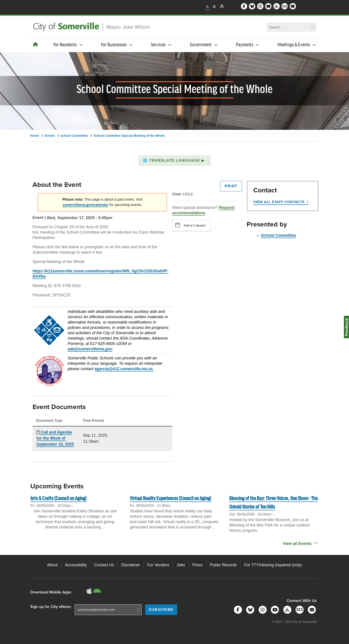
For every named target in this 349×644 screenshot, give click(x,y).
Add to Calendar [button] (195, 225)
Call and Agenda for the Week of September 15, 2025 (55, 438)
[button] (175, 161)
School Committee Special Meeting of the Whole (129, 136)
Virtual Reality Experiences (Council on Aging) (170, 499)
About (52, 565)
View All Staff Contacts (279, 202)
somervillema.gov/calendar (85, 205)
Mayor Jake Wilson (128, 27)
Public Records (223, 565)
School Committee (74, 136)
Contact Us (104, 565)
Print (231, 186)
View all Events (297, 544)
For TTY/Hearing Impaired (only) (273, 565)
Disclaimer (131, 565)
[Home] (36, 45)
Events (50, 136)
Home (35, 136)
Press (197, 565)
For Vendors (158, 565)
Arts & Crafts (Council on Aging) (58, 499)
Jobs (181, 565)
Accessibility (76, 565)
